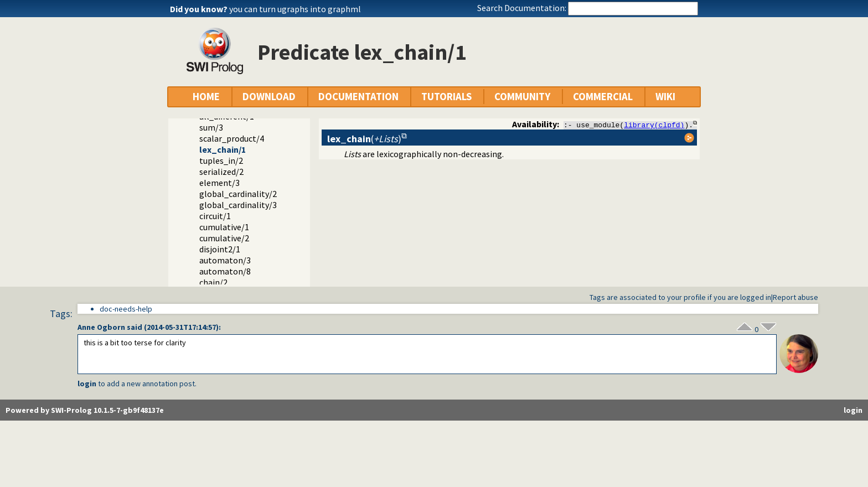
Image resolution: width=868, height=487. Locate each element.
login (87, 384)
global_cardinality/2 (238, 194)
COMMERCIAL (603, 97)
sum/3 (211, 127)
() (364, 139)
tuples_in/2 (221, 160)
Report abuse (795, 297)
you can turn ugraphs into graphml (295, 9)
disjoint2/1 (220, 249)
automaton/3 (225, 260)
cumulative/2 (224, 238)
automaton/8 (225, 271)
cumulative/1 (224, 227)
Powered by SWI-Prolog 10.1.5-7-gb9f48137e (85, 410)
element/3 (219, 183)
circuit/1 (215, 216)
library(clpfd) (654, 125)
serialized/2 (221, 172)
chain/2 (213, 282)
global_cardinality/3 (238, 205)
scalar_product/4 (232, 138)
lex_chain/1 (223, 149)
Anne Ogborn (101, 327)
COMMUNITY (522, 97)
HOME (206, 97)
